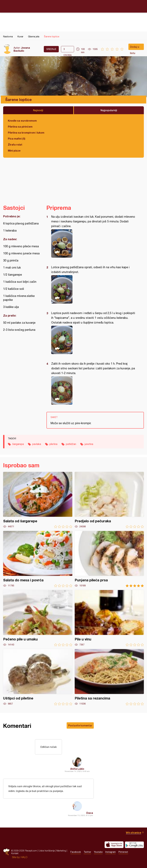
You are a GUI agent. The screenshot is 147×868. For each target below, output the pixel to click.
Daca (90, 813)
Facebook (76, 852)
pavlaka (37, 444)
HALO (24, 857)
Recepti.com (74, 6)
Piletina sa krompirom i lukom (26, 133)
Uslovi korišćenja (47, 851)
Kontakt (15, 853)
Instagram (111, 852)
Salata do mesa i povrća (38, 559)
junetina (89, 444)
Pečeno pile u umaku (38, 618)
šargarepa (18, 444)
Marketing (61, 851)
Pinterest (123, 852)
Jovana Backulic (22, 49)
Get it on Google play (134, 845)
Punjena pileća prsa (109, 559)
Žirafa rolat (15, 145)
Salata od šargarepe (38, 500)
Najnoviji (38, 110)
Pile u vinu (109, 618)
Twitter (87, 852)
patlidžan (71, 444)
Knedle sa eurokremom (22, 121)
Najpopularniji (109, 110)
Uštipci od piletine (38, 677)
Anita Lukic (77, 769)
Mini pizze (14, 150)
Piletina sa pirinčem (20, 127)
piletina (53, 444)
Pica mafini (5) (17, 139)
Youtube (98, 852)
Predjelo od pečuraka (109, 500)
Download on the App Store (114, 845)
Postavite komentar (80, 725)
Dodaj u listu (135, 48)
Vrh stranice (134, 832)
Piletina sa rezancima (109, 677)
